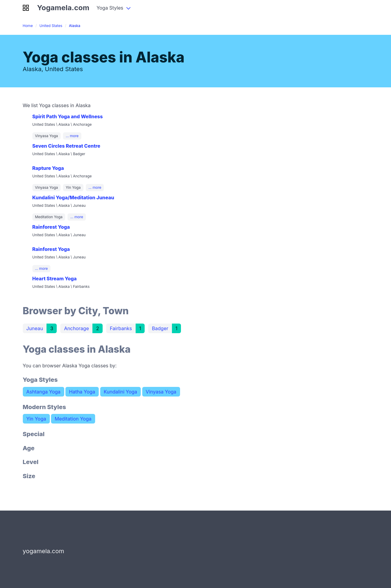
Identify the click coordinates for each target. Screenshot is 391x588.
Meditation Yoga (73, 419)
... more (72, 136)
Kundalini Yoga (121, 392)
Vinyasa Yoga (161, 392)
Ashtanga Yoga (44, 392)
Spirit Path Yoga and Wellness (68, 116)
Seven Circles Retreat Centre (66, 146)
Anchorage (76, 328)
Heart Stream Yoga (55, 279)
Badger (160, 328)
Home (28, 26)
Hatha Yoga (82, 392)
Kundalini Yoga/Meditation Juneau (73, 198)
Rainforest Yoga (51, 227)
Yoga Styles (110, 8)
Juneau (35, 328)
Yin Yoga (36, 419)
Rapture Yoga (48, 168)
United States (51, 26)
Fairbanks (121, 328)
